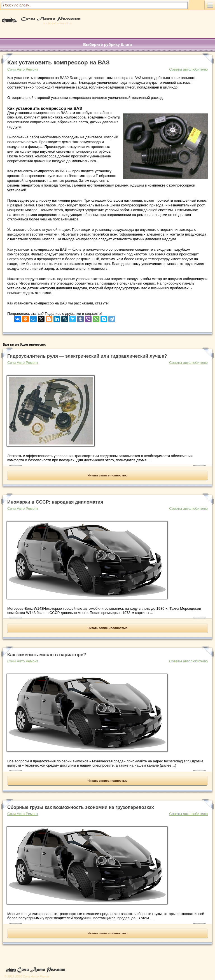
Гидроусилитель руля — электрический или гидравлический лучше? (87, 356)
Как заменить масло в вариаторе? (47, 655)
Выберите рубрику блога (107, 45)
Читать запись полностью (108, 475)
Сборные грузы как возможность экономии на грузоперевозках (81, 807)
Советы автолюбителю (188, 69)
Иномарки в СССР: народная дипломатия (55, 502)
